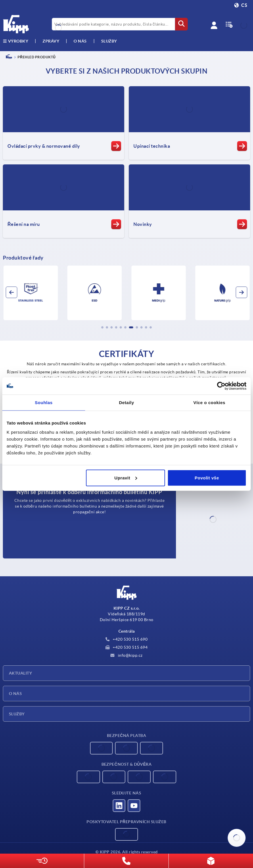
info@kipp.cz (126, 655)
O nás (80, 41)
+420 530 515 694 (127, 647)
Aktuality (20, 673)
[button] (102, 327)
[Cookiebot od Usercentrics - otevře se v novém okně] (221, 386)
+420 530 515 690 (127, 639)
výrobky (16, 41)
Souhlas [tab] (44, 403)
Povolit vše (207, 478)
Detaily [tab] (127, 403)
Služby (17, 714)
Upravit (126, 478)
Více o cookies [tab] (209, 403)
